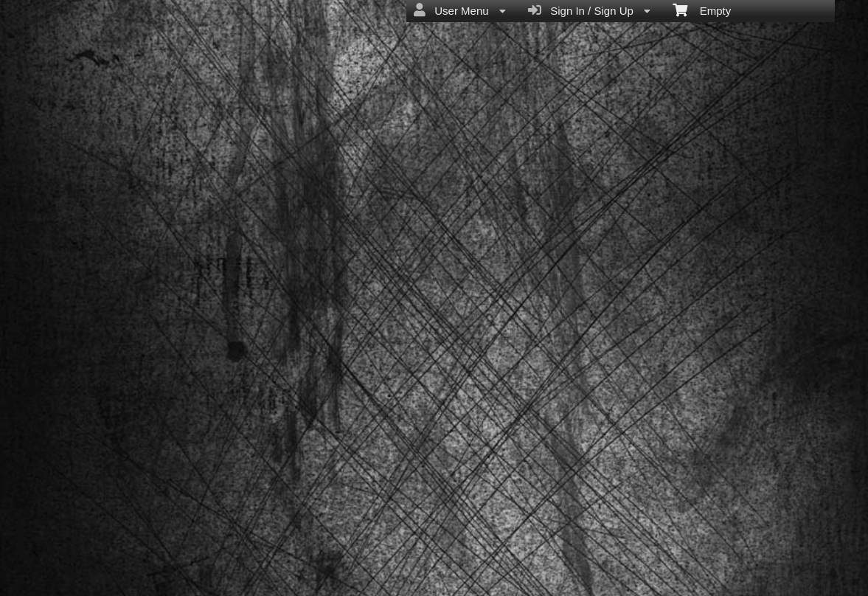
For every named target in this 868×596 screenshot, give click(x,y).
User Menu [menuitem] (460, 10)
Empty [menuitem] (702, 10)
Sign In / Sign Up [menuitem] (589, 10)
